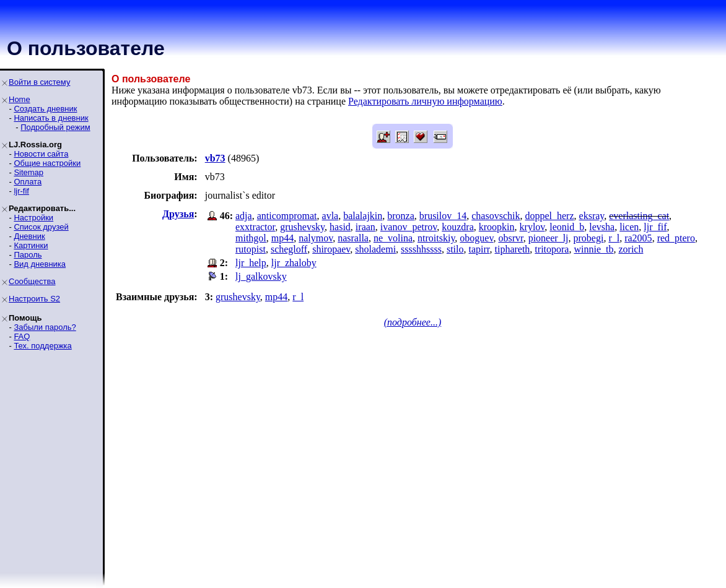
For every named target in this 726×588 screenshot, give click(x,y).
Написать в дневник (51, 118)
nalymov (316, 238)
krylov (532, 227)
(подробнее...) (413, 322)
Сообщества (32, 281)
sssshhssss (421, 249)
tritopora (552, 249)
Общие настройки (47, 163)
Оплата (28, 182)
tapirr (479, 249)
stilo (455, 249)
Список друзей (41, 227)
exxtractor (255, 227)
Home (20, 99)
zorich (631, 249)
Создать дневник (45, 109)
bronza (401, 216)
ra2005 (638, 238)
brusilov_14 (443, 216)
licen (629, 227)
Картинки (31, 245)
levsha (602, 227)
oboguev (476, 238)
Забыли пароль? (45, 327)
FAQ (22, 336)
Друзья (178, 214)
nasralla (353, 238)
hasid (340, 227)
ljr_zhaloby (294, 263)
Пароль (28, 255)
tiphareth (512, 249)
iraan (365, 227)
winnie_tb (593, 249)
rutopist (251, 249)
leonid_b (567, 227)
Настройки (33, 218)
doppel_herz (549, 216)
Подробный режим (55, 127)
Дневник (29, 236)
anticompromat (287, 216)
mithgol (251, 238)
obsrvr (510, 238)
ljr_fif (655, 227)
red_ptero (676, 238)
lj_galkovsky (261, 276)
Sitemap (28, 172)
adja (244, 216)
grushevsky (302, 227)
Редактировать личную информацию (425, 101)
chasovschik (496, 216)
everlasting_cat (639, 216)
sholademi (375, 249)
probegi (589, 238)
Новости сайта (41, 154)
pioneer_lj (549, 238)
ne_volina (393, 238)
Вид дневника (40, 264)
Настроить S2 (34, 299)
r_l (614, 238)
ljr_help (251, 263)
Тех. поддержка (42, 346)
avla (330, 216)
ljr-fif (21, 191)
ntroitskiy (436, 238)
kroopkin (497, 227)
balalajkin (363, 216)
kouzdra (458, 227)
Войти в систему (39, 82)
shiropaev (331, 249)
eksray (592, 216)
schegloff (289, 249)
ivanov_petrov (409, 227)
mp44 (282, 238)
